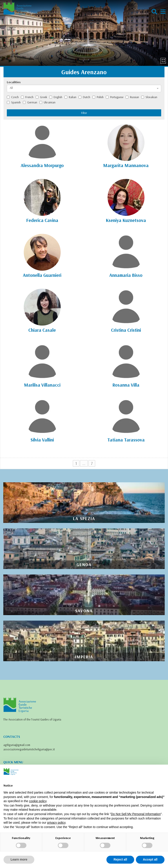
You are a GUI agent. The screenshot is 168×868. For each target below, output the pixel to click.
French (27, 97)
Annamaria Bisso (126, 275)
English (56, 97)
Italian (70, 97)
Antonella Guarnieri (42, 275)
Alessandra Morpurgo (42, 165)
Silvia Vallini (42, 440)
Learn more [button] (19, 859)
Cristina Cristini (126, 330)
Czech (13, 97)
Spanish (14, 102)
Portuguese (115, 97)
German (30, 102)
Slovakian (149, 97)
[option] (84, 33)
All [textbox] (11, 88)
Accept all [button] (150, 859)
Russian (132, 97)
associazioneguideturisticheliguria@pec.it (29, 749)
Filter (84, 113)
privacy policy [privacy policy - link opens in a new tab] (56, 823)
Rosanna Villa (126, 385)
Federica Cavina (42, 220)
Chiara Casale (42, 330)
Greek (41, 97)
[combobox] (84, 88)
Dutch (84, 97)
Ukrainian (47, 102)
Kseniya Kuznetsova (126, 220)
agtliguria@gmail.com (17, 745)
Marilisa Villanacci (42, 385)
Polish (98, 97)
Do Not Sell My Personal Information (136, 814)
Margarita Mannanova (126, 165)
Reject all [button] (120, 859)
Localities (14, 82)
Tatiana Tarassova (126, 440)
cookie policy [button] (38, 801)
